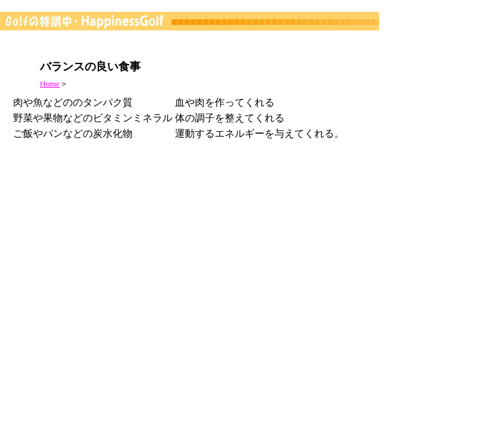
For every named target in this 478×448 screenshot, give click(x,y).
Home (50, 84)
